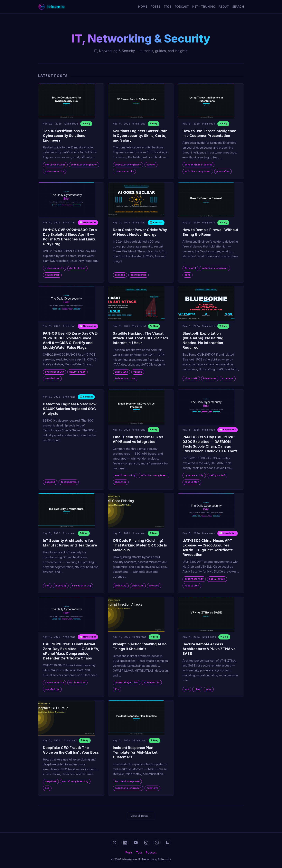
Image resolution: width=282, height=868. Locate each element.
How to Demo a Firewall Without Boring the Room (210, 232)
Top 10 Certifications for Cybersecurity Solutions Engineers (64, 135)
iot (47, 586)
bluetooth (191, 378)
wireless (228, 378)
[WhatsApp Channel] (157, 843)
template (152, 788)
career (151, 165)
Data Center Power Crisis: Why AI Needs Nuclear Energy (140, 232)
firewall (191, 268)
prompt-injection (127, 683)
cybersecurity (55, 171)
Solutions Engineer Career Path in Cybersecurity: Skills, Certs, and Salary (140, 135)
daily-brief (77, 268)
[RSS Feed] (167, 843)
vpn (187, 689)
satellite (121, 372)
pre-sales (223, 171)
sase (209, 689)
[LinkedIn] (125, 843)
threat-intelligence (199, 165)
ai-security (152, 683)
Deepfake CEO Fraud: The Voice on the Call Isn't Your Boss (71, 750)
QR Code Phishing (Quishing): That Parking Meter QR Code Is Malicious (140, 545)
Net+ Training (204, 7)
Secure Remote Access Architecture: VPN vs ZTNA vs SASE (209, 649)
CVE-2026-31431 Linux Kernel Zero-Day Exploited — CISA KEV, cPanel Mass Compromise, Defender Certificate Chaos (71, 651)
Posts (155, 7)
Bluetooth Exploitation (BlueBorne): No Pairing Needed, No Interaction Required (203, 340)
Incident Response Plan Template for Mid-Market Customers (135, 752)
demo (188, 275)
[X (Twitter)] (115, 843)
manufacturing (81, 586)
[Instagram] (146, 843)
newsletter (52, 275)
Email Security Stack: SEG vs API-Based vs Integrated (138, 439)
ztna (197, 689)
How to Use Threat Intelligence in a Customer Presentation (209, 133)
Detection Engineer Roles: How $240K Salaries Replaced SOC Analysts (70, 409)
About (224, 7)
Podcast (182, 7)
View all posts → (141, 816)
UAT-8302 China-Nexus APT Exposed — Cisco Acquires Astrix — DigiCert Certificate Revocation (208, 547)
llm (117, 689)
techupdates (138, 275)
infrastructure (125, 378)
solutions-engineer (84, 165)
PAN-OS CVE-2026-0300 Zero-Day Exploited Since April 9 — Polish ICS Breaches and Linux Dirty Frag (71, 237)
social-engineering (75, 781)
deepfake (51, 781)
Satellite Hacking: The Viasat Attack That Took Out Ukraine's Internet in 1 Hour (140, 338)
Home (143, 7)
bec (47, 788)
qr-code (154, 586)
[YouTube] (136, 843)
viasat (138, 372)
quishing (121, 586)
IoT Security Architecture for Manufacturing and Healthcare (70, 543)
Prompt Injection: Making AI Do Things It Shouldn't (140, 646)
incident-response (127, 781)
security (61, 586)
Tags (168, 7)
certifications (55, 165)
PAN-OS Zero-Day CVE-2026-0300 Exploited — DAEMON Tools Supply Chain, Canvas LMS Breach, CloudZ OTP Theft (210, 444)
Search (238, 7)
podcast (120, 275)
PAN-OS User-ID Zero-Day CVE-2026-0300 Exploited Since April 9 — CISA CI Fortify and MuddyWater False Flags (71, 340)
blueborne (210, 378)
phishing (121, 482)
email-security (125, 475)
